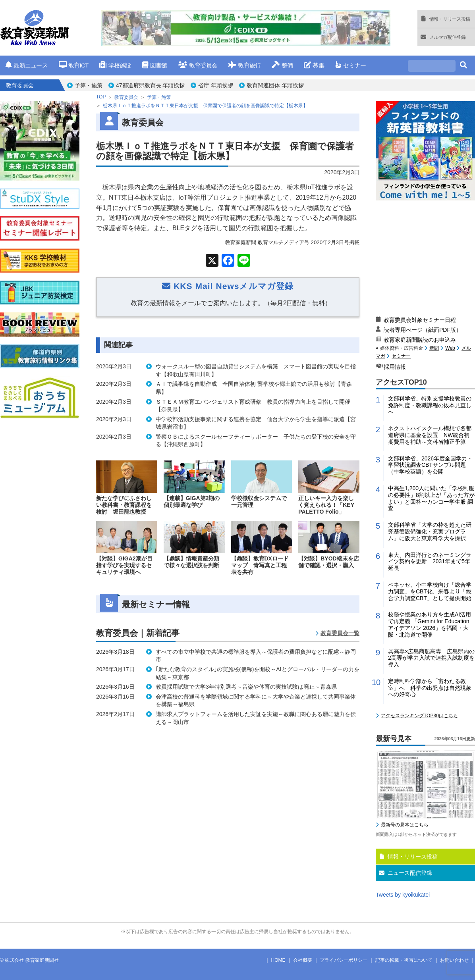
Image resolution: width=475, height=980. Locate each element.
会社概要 (303, 960)
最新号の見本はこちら (405, 825)
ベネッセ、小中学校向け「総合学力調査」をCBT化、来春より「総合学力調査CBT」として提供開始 (430, 591)
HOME (278, 960)
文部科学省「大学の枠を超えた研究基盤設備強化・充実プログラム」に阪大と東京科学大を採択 (430, 531)
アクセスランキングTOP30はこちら (419, 716)
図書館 (155, 65)
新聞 (434, 348)
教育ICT (74, 65)
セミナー (350, 65)
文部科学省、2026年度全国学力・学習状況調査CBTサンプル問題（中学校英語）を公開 (430, 465)
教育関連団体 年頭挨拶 (275, 85)
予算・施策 (89, 85)
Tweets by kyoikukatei (403, 895)
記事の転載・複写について (404, 960)
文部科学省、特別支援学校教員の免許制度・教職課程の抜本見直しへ (430, 405)
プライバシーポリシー (344, 960)
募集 (314, 65)
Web (450, 348)
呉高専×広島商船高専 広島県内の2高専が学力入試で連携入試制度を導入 (431, 658)
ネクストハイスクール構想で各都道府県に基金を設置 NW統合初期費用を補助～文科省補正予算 (430, 435)
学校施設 (115, 65)
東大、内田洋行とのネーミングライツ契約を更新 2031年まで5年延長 (430, 562)
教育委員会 (198, 65)
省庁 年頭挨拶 (216, 85)
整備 (282, 65)
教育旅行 (244, 65)
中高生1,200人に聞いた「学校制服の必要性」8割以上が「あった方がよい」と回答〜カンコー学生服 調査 (431, 498)
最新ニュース (27, 65)
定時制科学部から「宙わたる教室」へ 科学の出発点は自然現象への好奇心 (430, 688)
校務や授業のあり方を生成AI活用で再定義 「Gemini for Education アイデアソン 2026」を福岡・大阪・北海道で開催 (430, 624)
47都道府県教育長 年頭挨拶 (150, 85)
